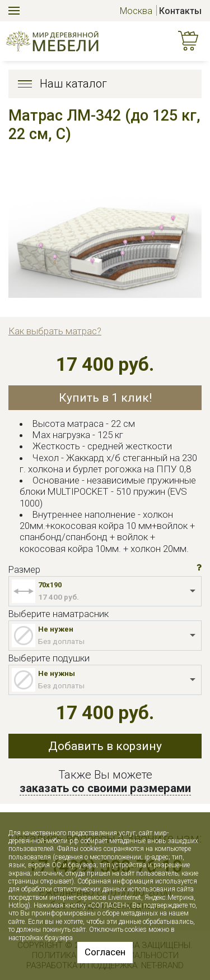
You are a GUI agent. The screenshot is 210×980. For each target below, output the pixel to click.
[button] (199, 568)
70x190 (50, 585)
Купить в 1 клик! (105, 397)
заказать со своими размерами (105, 788)
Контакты (180, 11)
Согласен (105, 952)
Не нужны (57, 673)
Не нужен (56, 629)
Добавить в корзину (105, 746)
